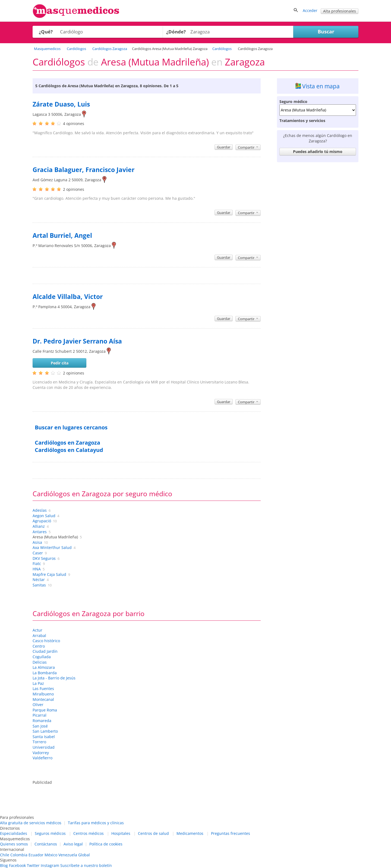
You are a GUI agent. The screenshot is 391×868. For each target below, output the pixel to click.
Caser (38, 553)
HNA (37, 569)
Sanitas (39, 585)
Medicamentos (190, 833)
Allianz (39, 526)
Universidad (44, 747)
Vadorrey (41, 753)
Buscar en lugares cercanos (71, 427)
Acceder (310, 10)
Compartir (248, 147)
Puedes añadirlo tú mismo (318, 152)
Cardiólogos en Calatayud (69, 450)
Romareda (42, 721)
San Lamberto (45, 731)
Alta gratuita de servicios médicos (31, 823)
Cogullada (42, 657)
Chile (5, 855)
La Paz (38, 683)
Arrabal (39, 636)
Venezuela (68, 855)
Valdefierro (42, 758)
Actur (37, 630)
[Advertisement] (318, 246)
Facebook (17, 865)
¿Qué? (46, 32)
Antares (40, 532)
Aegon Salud (44, 516)
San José (40, 726)
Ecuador (36, 855)
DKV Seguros (44, 558)
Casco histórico (46, 641)
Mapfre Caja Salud (49, 574)
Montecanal (43, 699)
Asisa (37, 542)
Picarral (40, 715)
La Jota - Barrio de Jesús (54, 678)
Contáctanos (46, 844)
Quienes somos (14, 844)
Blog (4, 865)
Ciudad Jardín (45, 651)
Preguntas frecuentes (231, 833)
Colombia (19, 855)
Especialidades (14, 833)
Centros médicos (89, 833)
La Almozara (44, 667)
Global (84, 855)
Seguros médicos (50, 833)
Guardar (224, 147)
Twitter (33, 865)
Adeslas (40, 510)
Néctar (39, 580)
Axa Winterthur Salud (52, 547)
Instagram (50, 865)
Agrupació (42, 521)
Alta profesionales (340, 11)
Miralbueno (43, 694)
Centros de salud (153, 833)
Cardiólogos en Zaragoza (67, 443)
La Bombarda (45, 673)
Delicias (40, 662)
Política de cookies (106, 844)
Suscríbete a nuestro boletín (86, 865)
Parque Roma (45, 710)
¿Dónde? (176, 32)
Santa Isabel (44, 737)
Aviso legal (73, 844)
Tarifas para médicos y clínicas (96, 823)
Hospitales (121, 833)
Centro (39, 646)
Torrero (39, 742)
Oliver (38, 705)
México (51, 855)
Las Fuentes (43, 689)
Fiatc (37, 563)
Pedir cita (60, 363)
